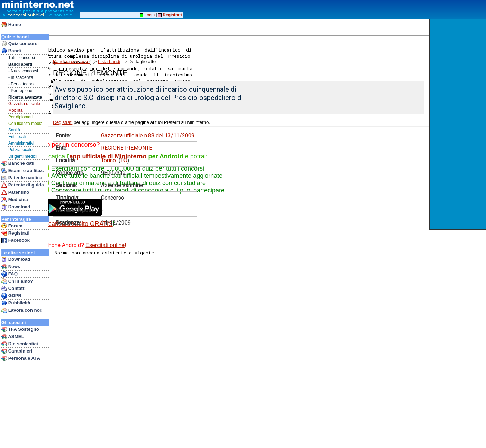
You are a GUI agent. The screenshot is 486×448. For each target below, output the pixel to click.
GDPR (11, 296)
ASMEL (13, 337)
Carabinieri (17, 351)
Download (16, 207)
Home (11, 25)
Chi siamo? (17, 281)
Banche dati (18, 163)
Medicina (15, 200)
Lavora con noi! (22, 310)
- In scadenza (21, 77)
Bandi (11, 51)
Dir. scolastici (20, 344)
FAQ (10, 274)
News (11, 267)
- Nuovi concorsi (23, 71)
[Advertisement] (459, 124)
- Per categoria (22, 84)
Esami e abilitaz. (23, 171)
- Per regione (20, 91)
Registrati (15, 233)
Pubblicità (16, 303)
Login (147, 15)
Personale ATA (21, 358)
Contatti (13, 289)
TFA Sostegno (20, 329)
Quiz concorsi (20, 44)
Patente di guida (23, 185)
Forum (12, 226)
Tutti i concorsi (22, 58)
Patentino (15, 192)
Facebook (16, 240)
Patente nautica (22, 178)
